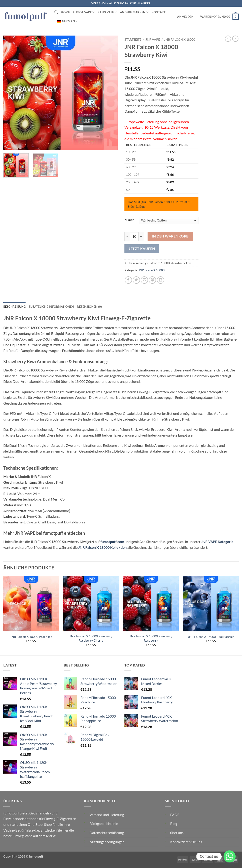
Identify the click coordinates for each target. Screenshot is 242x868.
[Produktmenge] (134, 236)
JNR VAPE (153, 40)
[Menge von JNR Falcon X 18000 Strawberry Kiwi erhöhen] (141, 236)
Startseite (133, 40)
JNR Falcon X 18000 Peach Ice (31, 637)
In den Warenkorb (170, 236)
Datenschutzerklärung (107, 833)
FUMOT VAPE (84, 12)
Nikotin (129, 220)
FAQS (175, 815)
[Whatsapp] (230, 856)
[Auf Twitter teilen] (136, 280)
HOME (65, 12)
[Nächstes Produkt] (228, 39)
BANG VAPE (107, 12)
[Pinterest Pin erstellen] (152, 280)
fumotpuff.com (112, 542)
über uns (177, 833)
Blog (174, 823)
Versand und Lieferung (107, 815)
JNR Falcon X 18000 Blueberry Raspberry (151, 638)
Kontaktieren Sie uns (186, 842)
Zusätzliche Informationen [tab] (51, 307)
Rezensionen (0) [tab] (89, 307)
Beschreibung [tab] (14, 307)
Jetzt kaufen (142, 249)
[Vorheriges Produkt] (235, 39)
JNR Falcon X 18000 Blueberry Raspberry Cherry (91, 638)
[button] (185, 17)
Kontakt (159, 12)
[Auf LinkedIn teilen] (161, 280)
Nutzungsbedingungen (107, 842)
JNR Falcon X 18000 (180, 40)
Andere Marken (134, 12)
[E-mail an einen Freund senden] (144, 280)
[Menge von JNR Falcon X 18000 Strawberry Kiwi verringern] (127, 236)
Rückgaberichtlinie (104, 823)
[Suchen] (56, 12)
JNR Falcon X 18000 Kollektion (102, 547)
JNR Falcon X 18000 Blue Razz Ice (211, 637)
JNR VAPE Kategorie (217, 542)
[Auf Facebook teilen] (128, 280)
